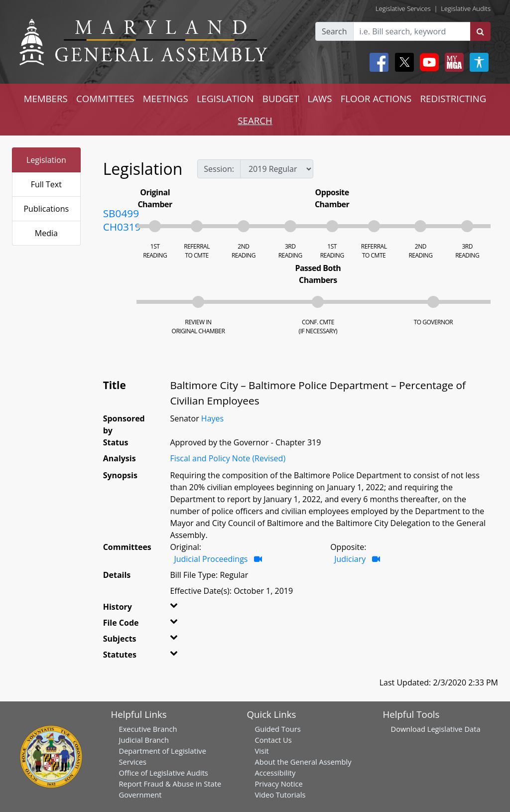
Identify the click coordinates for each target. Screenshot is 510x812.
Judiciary (350, 559)
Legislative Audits (466, 8)
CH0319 (122, 227)
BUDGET (281, 98)
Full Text (46, 184)
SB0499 (121, 213)
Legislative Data (454, 729)
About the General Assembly (303, 762)
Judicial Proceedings (211, 559)
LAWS (319, 98)
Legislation (46, 160)
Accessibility (275, 773)
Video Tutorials (280, 795)
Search (334, 31)
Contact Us (273, 740)
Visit (262, 751)
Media (46, 233)
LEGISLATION (225, 98)
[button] (179, 609)
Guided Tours (278, 729)
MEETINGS (166, 98)
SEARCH (255, 120)
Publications (46, 209)
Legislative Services (403, 8)
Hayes (212, 418)
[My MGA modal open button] (452, 62)
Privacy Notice (279, 784)
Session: (219, 169)
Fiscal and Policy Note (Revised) (228, 458)
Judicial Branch (144, 740)
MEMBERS (46, 98)
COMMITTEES (105, 98)
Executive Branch (148, 729)
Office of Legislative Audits (164, 773)
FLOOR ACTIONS (376, 98)
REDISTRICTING (453, 98)
